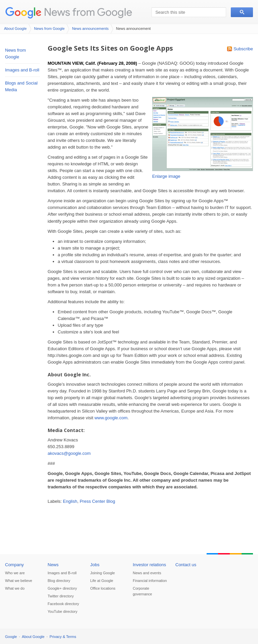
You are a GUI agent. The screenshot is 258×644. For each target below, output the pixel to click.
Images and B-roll (22, 70)
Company (14, 565)
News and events (147, 573)
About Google (15, 29)
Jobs (95, 565)
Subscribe (243, 49)
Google (11, 637)
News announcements (90, 29)
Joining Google (103, 573)
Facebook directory (63, 604)
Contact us (186, 565)
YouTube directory (62, 611)
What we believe (19, 581)
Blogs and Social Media (21, 86)
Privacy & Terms (63, 637)
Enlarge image (166, 176)
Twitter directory (61, 596)
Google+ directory (62, 588)
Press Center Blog (97, 501)
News (53, 565)
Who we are (15, 573)
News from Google (88, 12)
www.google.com (111, 418)
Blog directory (59, 581)
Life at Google (102, 581)
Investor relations (149, 565)
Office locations (103, 588)
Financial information (150, 581)
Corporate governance (142, 591)
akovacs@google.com (69, 453)
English (70, 501)
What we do (15, 588)
